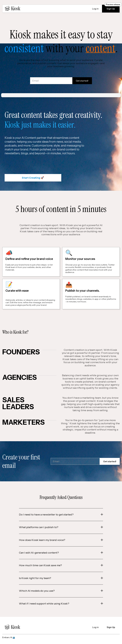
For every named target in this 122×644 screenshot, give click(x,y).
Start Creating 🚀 (33, 178)
